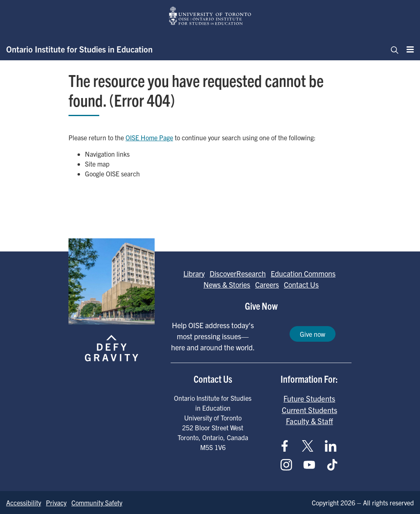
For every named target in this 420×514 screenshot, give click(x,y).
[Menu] (408, 49)
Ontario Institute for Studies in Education (79, 49)
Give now (313, 334)
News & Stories (227, 284)
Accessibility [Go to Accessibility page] (24, 503)
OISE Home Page (149, 137)
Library (194, 273)
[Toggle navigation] (392, 49)
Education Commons (303, 273)
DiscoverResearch (238, 273)
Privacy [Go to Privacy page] (56, 503)
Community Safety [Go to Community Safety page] (97, 503)
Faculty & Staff (309, 421)
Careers (267, 284)
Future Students (309, 398)
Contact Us (301, 284)
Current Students (309, 410)
